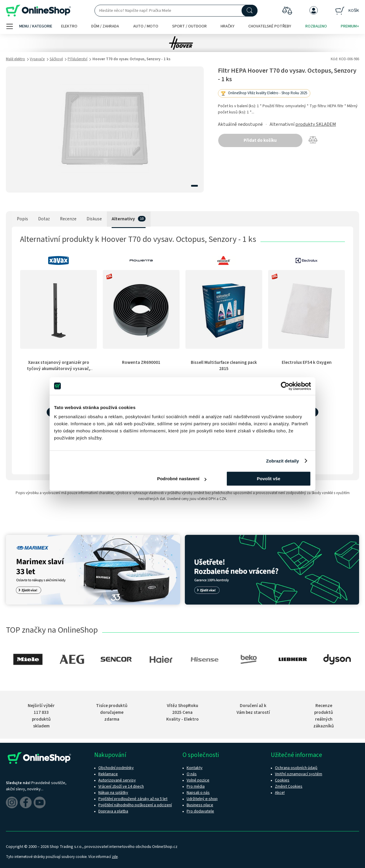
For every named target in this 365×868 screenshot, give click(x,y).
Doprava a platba (113, 811)
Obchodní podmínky (116, 768)
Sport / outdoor (189, 26)
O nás (192, 774)
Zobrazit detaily (283, 461)
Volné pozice (198, 780)
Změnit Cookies (289, 786)
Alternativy (123, 219)
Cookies (282, 780)
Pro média (196, 786)
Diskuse (94, 219)
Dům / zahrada (105, 26)
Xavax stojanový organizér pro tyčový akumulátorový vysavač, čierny (59, 369)
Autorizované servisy (117, 780)
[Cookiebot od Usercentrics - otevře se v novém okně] (285, 386)
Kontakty (195, 768)
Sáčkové (56, 59)
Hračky (228, 26)
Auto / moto (146, 26)
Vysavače (37, 59)
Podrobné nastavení (182, 479)
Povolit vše (269, 479)
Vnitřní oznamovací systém (299, 774)
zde (115, 857)
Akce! (280, 793)
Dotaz (44, 219)
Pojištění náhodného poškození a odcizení (135, 805)
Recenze (68, 219)
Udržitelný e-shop (202, 799)
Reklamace (108, 774)
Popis (22, 219)
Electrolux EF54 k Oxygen (307, 362)
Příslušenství (78, 59)
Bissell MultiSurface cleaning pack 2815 (224, 365)
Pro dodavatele (200, 811)
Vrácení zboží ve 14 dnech (121, 786)
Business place (200, 805)
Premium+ (350, 26)
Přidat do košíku (260, 140)
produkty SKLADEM (316, 124)
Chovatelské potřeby (270, 26)
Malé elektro (16, 59)
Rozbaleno (316, 26)
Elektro (69, 26)
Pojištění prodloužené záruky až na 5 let (133, 799)
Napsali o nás (198, 793)
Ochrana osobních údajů (296, 768)
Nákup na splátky (113, 793)
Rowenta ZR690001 (141, 362)
